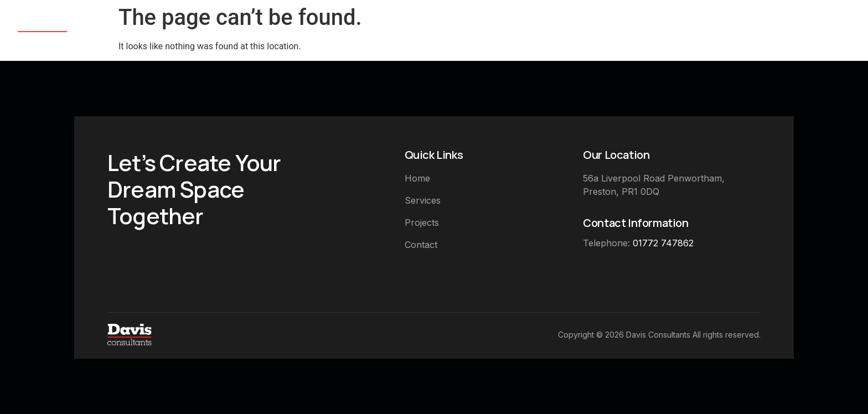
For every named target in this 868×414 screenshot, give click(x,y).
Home (564, 29)
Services (625, 29)
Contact (828, 29)
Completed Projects (726, 29)
